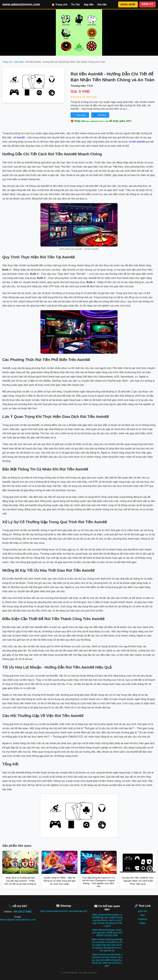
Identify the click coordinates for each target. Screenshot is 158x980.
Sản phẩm (19, 62)
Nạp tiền (89, 5)
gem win (143, 911)
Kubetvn (143, 919)
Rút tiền (102, 5)
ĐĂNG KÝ (148, 4)
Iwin (143, 915)
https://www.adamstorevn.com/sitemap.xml (64, 911)
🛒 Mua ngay (80, 115)
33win (143, 923)
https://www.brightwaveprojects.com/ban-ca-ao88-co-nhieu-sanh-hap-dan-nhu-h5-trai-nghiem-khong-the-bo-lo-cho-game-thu (107, 945)
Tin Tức (76, 5)
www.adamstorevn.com (21, 4)
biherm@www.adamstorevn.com (18, 920)
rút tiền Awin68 (137, 142)
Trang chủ (7, 62)
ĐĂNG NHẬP (128, 5)
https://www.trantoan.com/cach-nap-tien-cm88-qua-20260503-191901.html (107, 933)
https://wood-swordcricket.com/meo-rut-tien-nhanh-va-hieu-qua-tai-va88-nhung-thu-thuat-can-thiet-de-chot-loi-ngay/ (107, 960)
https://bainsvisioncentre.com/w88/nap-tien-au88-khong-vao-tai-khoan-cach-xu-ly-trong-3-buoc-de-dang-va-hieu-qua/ (107, 920)
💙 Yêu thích (100, 115)
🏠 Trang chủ (59, 5)
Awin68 (21, 138)
